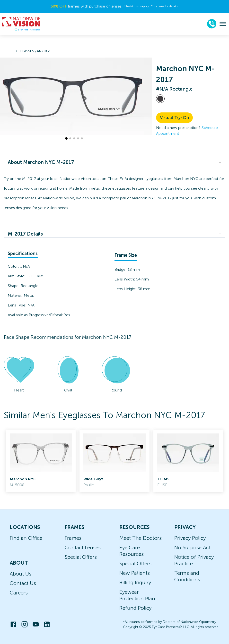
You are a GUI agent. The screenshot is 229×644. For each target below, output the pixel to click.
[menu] (223, 24)
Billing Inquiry (135, 582)
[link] (41, 461)
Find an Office (26, 538)
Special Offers (81, 557)
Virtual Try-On (174, 118)
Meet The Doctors (141, 538)
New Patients (135, 573)
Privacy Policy (190, 538)
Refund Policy (135, 608)
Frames (73, 538)
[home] (21, 24)
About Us (21, 574)
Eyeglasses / (25, 51)
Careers (19, 593)
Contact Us (23, 583)
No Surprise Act (192, 547)
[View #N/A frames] (160, 99)
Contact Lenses (83, 547)
